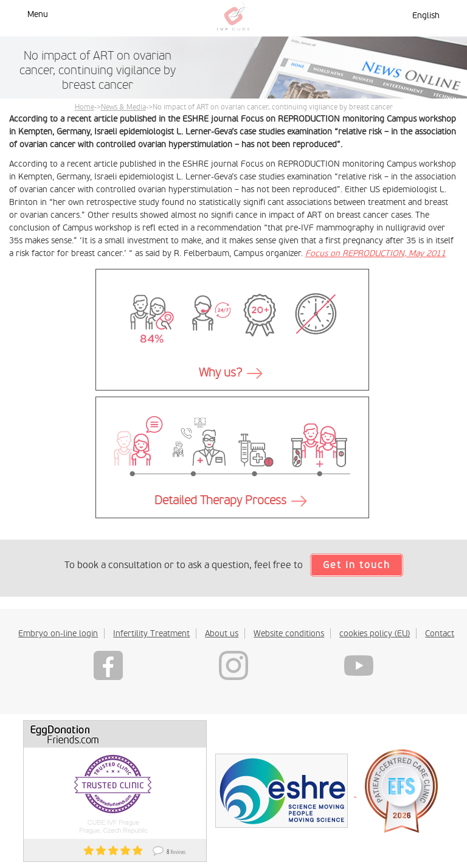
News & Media (123, 107)
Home (85, 107)
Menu (38, 14)
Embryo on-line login (58, 633)
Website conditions (289, 633)
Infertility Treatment (151, 633)
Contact (440, 633)
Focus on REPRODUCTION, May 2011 (375, 253)
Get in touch (357, 565)
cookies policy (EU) (375, 633)
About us (222, 633)
